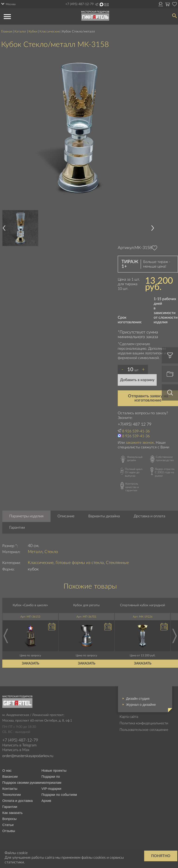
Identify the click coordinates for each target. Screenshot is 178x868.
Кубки (33, 32)
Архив (46, 801)
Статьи (8, 825)
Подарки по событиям (59, 795)
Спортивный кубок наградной (143, 605)
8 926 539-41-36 (136, 431)
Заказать (30, 663)
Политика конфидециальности (144, 723)
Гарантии (17, 528)
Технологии (12, 795)
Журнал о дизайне (141, 704)
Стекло (51, 552)
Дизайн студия (138, 698)
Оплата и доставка (17, 801)
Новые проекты (54, 770)
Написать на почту (106, 5)
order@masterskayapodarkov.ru (28, 756)
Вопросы (9, 819)
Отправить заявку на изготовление (148, 398)
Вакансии (10, 776)
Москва (11, 4)
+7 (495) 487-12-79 (79, 4)
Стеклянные (117, 563)
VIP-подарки (51, 789)
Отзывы (9, 831)
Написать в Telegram (97, 4)
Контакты (10, 789)
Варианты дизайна (104, 516)
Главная (7, 32)
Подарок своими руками (22, 782)
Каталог (20, 32)
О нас (7, 770)
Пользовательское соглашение (144, 730)
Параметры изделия (26, 516)
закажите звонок (140, 443)
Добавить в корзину (137, 380)
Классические (50, 32)
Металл (35, 552)
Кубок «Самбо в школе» (30, 605)
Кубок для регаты (86, 605)
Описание (66, 516)
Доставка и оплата (149, 516)
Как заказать (13, 813)
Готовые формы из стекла (80, 563)
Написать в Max (102, 4)
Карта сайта (129, 717)
